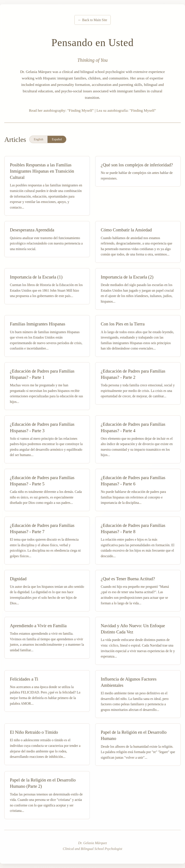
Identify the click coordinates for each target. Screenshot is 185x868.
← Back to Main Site (93, 20)
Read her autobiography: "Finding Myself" (61, 110)
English (38, 139)
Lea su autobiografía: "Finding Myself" (126, 110)
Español (57, 139)
